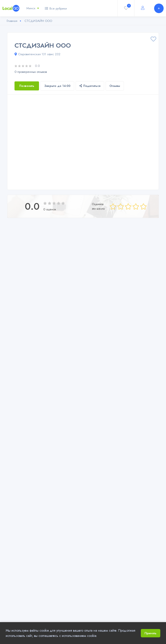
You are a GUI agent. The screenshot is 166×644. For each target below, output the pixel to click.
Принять (151, 633)
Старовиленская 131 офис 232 (37, 54)
